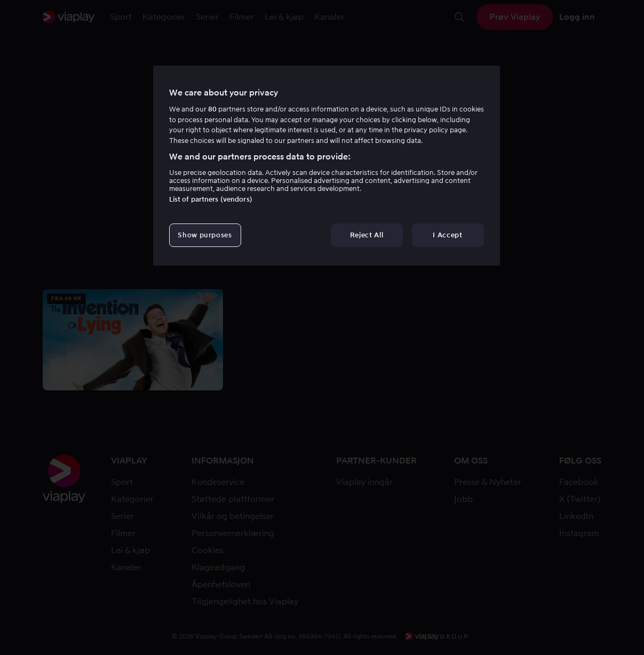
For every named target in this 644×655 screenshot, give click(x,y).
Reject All (367, 235)
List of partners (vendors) (211, 199)
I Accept (447, 235)
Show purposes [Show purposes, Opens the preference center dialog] (205, 235)
